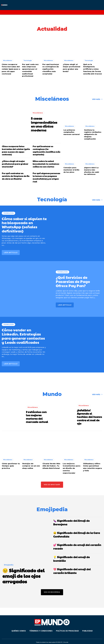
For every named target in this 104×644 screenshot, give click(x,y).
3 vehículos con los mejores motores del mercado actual (38, 414)
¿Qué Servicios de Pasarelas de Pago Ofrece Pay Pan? (78, 279)
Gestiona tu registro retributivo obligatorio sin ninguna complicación (93, 133)
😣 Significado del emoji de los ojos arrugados (23, 573)
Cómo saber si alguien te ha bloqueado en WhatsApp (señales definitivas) (23, 222)
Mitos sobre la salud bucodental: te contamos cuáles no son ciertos (45, 162)
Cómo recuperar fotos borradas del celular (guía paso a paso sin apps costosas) (11, 69)
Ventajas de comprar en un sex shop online (31, 463)
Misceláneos (8, 60)
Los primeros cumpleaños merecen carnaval (71, 131)
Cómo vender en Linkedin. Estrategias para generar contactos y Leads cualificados (24, 334)
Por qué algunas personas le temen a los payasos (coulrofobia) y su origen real (46, 176)
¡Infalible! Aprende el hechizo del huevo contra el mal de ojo (89, 414)
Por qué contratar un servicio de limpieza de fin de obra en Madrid (15, 174)
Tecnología (28, 60)
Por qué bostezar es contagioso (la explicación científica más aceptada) (52, 69)
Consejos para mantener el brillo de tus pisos (71, 168)
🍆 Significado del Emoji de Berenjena (77, 518)
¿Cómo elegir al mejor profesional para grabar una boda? (71, 68)
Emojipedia (9, 562)
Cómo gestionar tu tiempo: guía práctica (11, 463)
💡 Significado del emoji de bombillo (77, 550)
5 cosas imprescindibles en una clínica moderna (45, 123)
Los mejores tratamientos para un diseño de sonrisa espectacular (71, 466)
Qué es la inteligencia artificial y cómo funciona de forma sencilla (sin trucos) (92, 69)
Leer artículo (11, 250)
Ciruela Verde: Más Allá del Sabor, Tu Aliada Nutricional (51, 463)
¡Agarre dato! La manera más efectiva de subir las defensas (93, 169)
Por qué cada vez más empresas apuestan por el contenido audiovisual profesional (30, 70)
